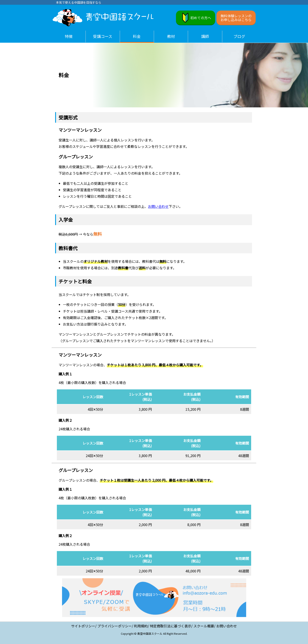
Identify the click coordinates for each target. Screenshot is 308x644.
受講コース (103, 36)
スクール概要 (204, 626)
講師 (205, 36)
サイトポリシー (83, 626)
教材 (171, 36)
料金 (137, 36)
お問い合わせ (158, 206)
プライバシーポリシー (115, 626)
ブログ (239, 36)
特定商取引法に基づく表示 (171, 626)
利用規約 (141, 626)
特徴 (69, 36)
